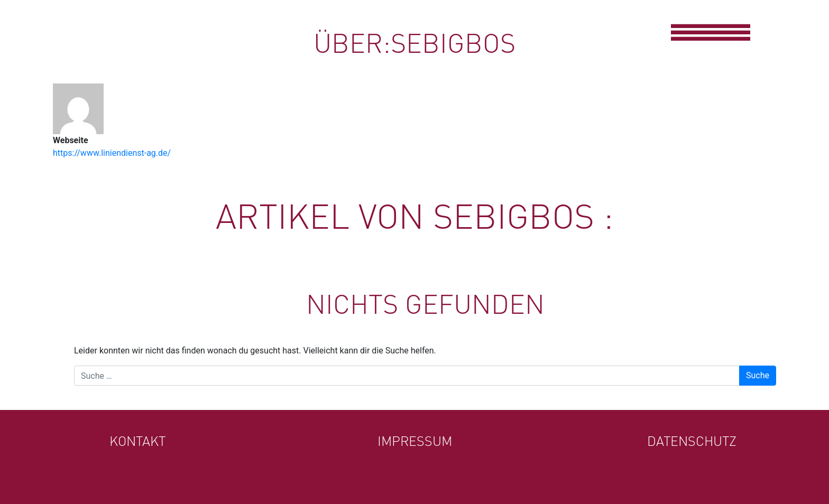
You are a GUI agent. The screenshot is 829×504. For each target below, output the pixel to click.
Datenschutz (692, 441)
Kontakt (137, 441)
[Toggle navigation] (710, 31)
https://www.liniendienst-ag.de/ (112, 153)
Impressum (415, 441)
